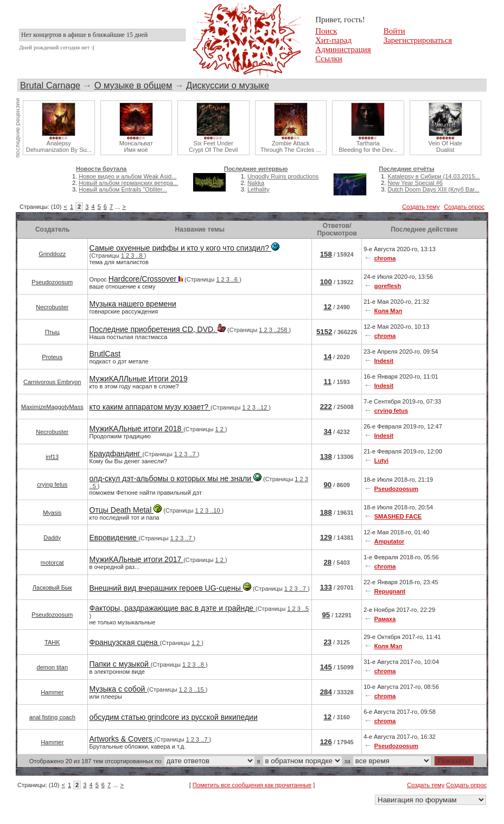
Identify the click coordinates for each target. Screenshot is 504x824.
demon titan (52, 667)
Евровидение (114, 538)
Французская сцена (125, 642)
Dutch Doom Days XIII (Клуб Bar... (433, 189)
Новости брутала (101, 169)
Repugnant (390, 591)
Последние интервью (256, 169)
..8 (140, 255)
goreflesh (388, 286)
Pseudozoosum (52, 282)
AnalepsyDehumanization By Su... (59, 146)
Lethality (259, 189)
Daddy (52, 538)
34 (327, 432)
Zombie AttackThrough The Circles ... (291, 146)
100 (326, 282)
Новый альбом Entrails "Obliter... (123, 189)
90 (327, 485)
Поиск (326, 31)
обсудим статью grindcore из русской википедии (174, 717)
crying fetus (391, 411)
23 (327, 642)
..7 (193, 454)
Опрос (165, 282)
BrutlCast (105, 354)
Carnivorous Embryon (52, 382)
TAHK (52, 642)
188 (326, 512)
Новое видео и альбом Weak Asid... (127, 176)
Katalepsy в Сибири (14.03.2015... (433, 176)
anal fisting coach (52, 717)
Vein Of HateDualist (445, 146)
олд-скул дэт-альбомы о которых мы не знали (176, 478)
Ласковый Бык (52, 587)
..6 (235, 279)
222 (326, 407)
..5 (94, 486)
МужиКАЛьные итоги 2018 (137, 429)
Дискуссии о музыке (228, 85)
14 (327, 357)
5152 (324, 332)
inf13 (52, 457)
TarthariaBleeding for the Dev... (368, 146)
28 (327, 562)
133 (326, 587)
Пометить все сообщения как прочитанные (252, 785)
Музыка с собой (119, 689)
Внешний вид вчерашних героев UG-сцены (170, 588)
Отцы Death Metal (126, 510)
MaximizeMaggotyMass (52, 407)
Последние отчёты (406, 169)
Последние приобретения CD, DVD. (158, 329)
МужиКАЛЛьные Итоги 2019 (139, 379)
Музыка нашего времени (133, 304)
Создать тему (421, 207)
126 (326, 742)
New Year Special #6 (415, 183)
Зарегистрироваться (418, 40)
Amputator (390, 541)
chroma (385, 258)
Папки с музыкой (120, 664)
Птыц (52, 332)
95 (326, 615)
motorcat (52, 563)
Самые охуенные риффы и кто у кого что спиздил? (184, 248)
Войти (394, 31)
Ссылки (329, 59)
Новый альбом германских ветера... (128, 183)
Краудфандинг (116, 453)
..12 (263, 407)
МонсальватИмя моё (136, 146)
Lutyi (381, 461)
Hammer (52, 692)
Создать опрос (464, 207)
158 (326, 254)
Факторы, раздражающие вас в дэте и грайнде (173, 608)
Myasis (52, 513)
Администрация (343, 49)
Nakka (256, 183)
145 (326, 667)
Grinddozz (52, 254)
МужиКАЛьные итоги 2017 (137, 559)
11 (327, 382)
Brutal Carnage (50, 85)
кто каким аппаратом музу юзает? (150, 407)
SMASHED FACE (398, 516)
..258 (282, 330)
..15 (199, 689)
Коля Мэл (388, 311)
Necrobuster (52, 307)
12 (327, 307)
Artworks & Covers (122, 739)
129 (326, 537)
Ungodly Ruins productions (283, 176)
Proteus (52, 357)
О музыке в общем (133, 85)
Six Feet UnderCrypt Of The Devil (213, 146)
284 (326, 692)
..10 (216, 510)
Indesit (384, 361)
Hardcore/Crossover (146, 279)
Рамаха (385, 619)
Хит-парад (333, 40)
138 (326, 456)
